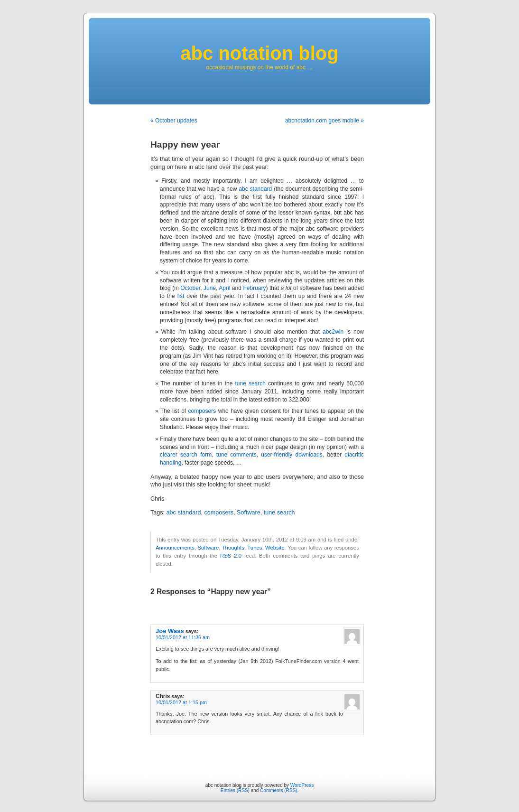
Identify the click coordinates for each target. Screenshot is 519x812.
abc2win (333, 332)
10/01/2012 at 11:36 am (183, 637)
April (224, 288)
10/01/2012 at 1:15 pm (181, 702)
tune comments (236, 455)
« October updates (174, 121)
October (190, 288)
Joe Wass (170, 631)
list (181, 296)
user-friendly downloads (292, 455)
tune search (250, 383)
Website (275, 548)
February (254, 288)
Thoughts (233, 548)
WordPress (302, 785)
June (210, 288)
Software (249, 513)
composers (202, 411)
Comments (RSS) (278, 790)
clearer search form (186, 455)
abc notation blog (259, 53)
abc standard (255, 189)
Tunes (255, 548)
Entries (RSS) (235, 790)
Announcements (175, 548)
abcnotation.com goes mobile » (324, 121)
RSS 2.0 (231, 556)
